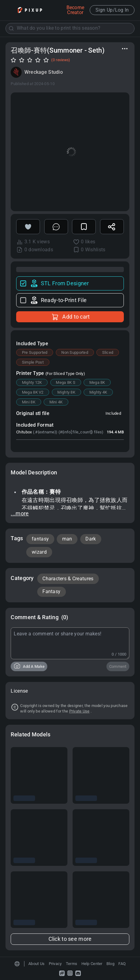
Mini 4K (56, 402)
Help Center (92, 964)
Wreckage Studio (44, 72)
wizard (39, 552)
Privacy (55, 964)
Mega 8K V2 (33, 392)
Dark (91, 539)
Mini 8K (29, 402)
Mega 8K (97, 382)
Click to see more (70, 939)
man (67, 539)
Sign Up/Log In (112, 10)
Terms (72, 964)
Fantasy (51, 592)
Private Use (79, 711)
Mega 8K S (66, 382)
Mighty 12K (32, 382)
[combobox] (70, 28)
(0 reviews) (61, 60)
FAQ (122, 964)
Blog (110, 964)
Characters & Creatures (68, 579)
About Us (36, 964)
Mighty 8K (66, 392)
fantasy (40, 539)
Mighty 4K (98, 392)
